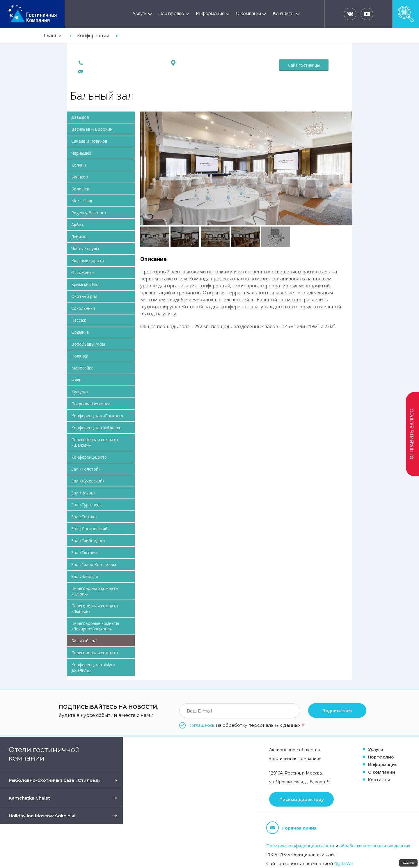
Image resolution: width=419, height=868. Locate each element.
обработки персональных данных (375, 846)
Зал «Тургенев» (86, 505)
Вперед (342, 168)
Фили (76, 380)
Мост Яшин (82, 201)
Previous (150, 168)
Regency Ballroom (89, 213)
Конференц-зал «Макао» (96, 428)
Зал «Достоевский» (90, 529)
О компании (248, 14)
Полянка (80, 356)
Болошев (80, 189)
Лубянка (79, 237)
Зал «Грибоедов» (88, 541)
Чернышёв (81, 153)
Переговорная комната (95, 653)
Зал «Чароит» (85, 576)
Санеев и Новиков (89, 141)
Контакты (284, 14)
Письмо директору (302, 799)
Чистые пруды (85, 249)
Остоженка (82, 272)
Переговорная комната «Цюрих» (95, 591)
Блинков (80, 177)
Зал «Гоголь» (84, 517)
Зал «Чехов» (83, 493)
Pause (144, 118)
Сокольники (83, 308)
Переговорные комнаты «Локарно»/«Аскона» (95, 626)
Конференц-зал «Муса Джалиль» (93, 667)
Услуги (140, 14)
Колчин (79, 165)
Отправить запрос (412, 434)
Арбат (77, 225)
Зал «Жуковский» (88, 481)
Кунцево (80, 392)
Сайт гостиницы (304, 65)
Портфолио (171, 14)
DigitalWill (344, 863)
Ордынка (80, 332)
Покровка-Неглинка (91, 404)
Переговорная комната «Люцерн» (95, 609)
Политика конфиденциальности (300, 846)
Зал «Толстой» (86, 469)
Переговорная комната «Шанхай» (95, 442)
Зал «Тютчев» (85, 553)
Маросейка (82, 368)
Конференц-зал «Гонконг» (97, 416)
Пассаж (79, 320)
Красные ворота (88, 260)
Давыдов (80, 117)
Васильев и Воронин (92, 129)
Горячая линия (291, 828)
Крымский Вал (85, 284)
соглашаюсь (202, 725)
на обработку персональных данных (247, 725)
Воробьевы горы (88, 344)
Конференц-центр (89, 457)
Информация (210, 14)
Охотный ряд (84, 296)
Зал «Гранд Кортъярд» (94, 564)
